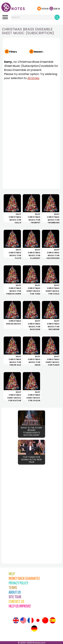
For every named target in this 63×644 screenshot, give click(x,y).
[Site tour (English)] (16, 620)
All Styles (33, 78)
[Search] (57, 17)
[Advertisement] (16, 508)
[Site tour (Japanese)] (38, 620)
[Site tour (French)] (31, 620)
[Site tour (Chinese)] (45, 620)
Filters (13, 52)
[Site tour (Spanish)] (53, 620)
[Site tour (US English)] (23, 620)
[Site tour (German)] (34, 629)
